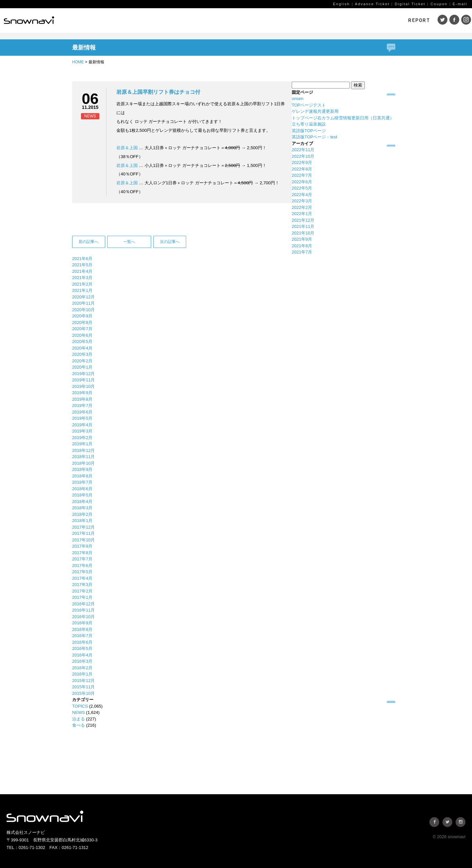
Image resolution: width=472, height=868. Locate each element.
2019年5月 (82, 418)
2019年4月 (82, 425)
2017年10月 (83, 540)
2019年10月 (83, 386)
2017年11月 (83, 533)
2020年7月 (82, 329)
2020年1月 (82, 367)
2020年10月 (83, 310)
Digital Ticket (410, 4)
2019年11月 (83, 380)
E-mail (460, 4)
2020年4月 (82, 348)
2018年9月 (82, 469)
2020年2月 (82, 361)
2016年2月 (82, 668)
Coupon (439, 4)
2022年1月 (302, 214)
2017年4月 (82, 578)
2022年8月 (302, 169)
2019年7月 (82, 405)
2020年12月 (83, 297)
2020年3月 (82, 354)
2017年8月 (82, 553)
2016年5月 (82, 648)
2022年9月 (302, 162)
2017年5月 (82, 572)
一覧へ (129, 242)
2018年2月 (82, 514)
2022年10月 (303, 156)
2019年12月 (83, 374)
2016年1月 (82, 674)
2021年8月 (302, 246)
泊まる (79, 719)
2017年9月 (82, 546)
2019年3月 (82, 431)
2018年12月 (83, 450)
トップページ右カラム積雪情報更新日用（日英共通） (343, 118)
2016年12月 (83, 604)
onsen (297, 99)
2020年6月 (82, 335)
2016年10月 (83, 617)
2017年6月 (82, 565)
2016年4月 (82, 655)
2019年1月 (82, 444)
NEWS (79, 712)
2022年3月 (302, 201)
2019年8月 (82, 399)
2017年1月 (82, 597)
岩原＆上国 (127, 148)
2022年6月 (302, 182)
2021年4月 (82, 271)
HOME (78, 62)
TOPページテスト (309, 105)
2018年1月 (82, 521)
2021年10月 (303, 233)
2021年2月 (82, 284)
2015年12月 (83, 681)
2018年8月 (82, 476)
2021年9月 (302, 239)
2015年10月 (83, 693)
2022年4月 (302, 195)
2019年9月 (82, 393)
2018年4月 (82, 502)
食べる (79, 725)
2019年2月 (82, 438)
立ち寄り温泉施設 (309, 124)
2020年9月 (82, 316)
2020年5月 (82, 342)
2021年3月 (82, 278)
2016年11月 (83, 610)
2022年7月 (302, 175)
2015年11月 (83, 687)
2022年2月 (302, 207)
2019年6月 (82, 412)
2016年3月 (82, 661)
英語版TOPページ (309, 131)
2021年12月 (303, 220)
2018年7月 (82, 482)
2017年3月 (82, 585)
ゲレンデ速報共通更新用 (315, 111)
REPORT (419, 20)
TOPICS (80, 706)
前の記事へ (88, 242)
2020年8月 (82, 323)
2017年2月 (82, 591)
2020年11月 (83, 303)
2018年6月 (82, 489)
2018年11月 (83, 457)
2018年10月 (83, 463)
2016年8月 (82, 629)
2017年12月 (83, 527)
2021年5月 (82, 265)
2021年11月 (303, 226)
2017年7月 (82, 559)
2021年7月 (302, 252)
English (342, 4)
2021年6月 (82, 259)
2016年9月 (82, 623)
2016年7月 (82, 636)
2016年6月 (82, 642)
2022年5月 (302, 188)
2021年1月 (82, 290)
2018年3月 (82, 508)
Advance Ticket (372, 4)
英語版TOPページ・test (314, 137)
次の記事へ (170, 242)
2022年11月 (303, 150)
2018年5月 (82, 495)
